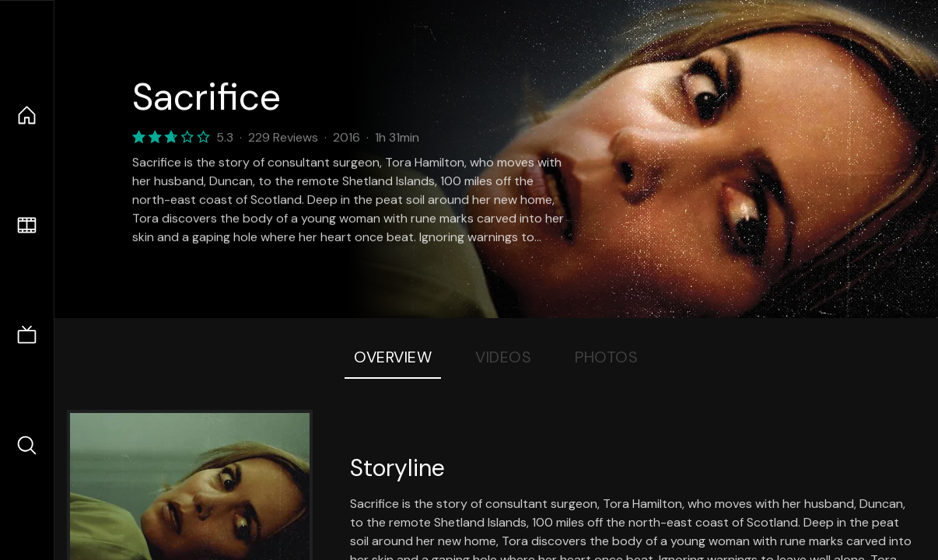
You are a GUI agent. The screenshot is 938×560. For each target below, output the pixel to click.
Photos (606, 357)
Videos (503, 357)
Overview (393, 357)
